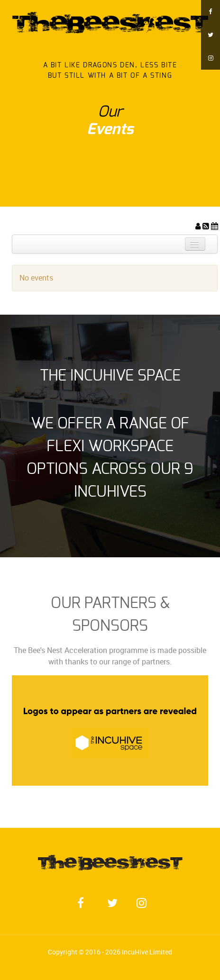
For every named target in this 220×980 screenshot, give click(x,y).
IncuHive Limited (147, 952)
